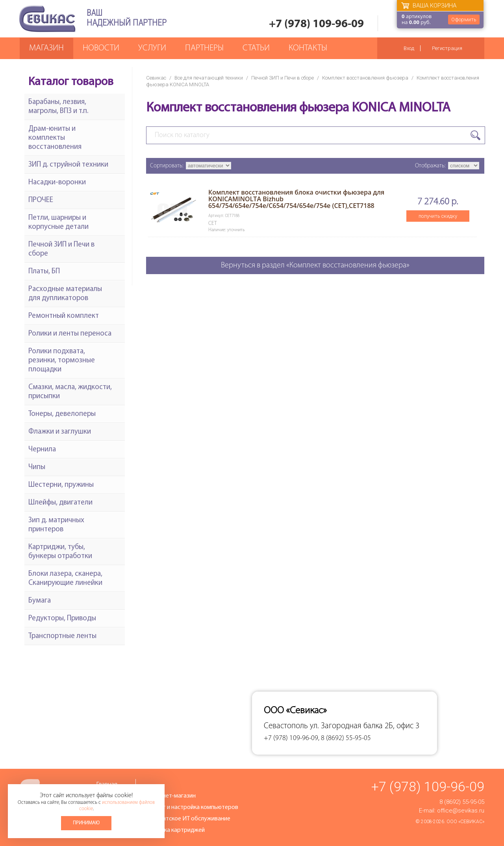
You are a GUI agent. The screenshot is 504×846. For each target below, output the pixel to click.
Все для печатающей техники (209, 78)
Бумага (40, 601)
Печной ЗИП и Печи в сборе (283, 78)
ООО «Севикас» (465, 822)
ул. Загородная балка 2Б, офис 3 (365, 726)
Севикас (156, 78)
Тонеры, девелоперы (62, 414)
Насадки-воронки (57, 183)
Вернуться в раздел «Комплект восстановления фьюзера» (315, 265)
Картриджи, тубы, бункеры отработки (60, 552)
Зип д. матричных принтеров (56, 525)
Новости (101, 48)
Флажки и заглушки (60, 432)
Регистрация (447, 48)
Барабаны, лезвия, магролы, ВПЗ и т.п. (58, 107)
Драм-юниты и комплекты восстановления (55, 138)
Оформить (464, 19)
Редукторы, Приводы (62, 619)
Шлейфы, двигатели (60, 503)
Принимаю (86, 823)
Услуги (152, 48)
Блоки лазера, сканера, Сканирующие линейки (65, 579)
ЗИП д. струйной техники (68, 165)
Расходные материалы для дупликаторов (65, 294)
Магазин (46, 48)
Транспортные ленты (62, 636)
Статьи (256, 48)
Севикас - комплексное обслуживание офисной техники (47, 19)
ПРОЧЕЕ (41, 200)
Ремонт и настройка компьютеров (192, 807)
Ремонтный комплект (64, 316)
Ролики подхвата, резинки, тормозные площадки (62, 361)
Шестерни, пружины (61, 485)
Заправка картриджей (175, 830)
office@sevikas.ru (461, 811)
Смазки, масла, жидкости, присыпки (70, 392)
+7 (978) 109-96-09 (316, 24)
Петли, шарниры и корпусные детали (58, 223)
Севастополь (286, 726)
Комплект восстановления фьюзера (365, 78)
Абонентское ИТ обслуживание (188, 819)
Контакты (308, 48)
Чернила (42, 450)
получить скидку (438, 216)
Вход (409, 48)
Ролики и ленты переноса (70, 334)
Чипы (37, 467)
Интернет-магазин (170, 796)
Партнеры (204, 48)
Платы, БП (44, 272)
